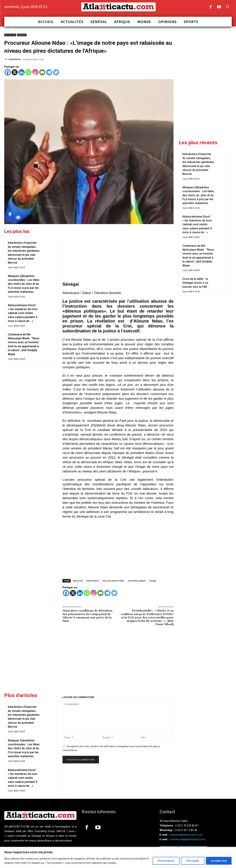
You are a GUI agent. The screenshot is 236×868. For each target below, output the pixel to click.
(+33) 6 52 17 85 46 (186, 830)
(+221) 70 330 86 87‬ (187, 826)
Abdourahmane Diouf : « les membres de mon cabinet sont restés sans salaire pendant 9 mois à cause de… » (23, 313)
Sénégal (22, 35)
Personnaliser (166, 861)
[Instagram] (35, 72)
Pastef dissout (92, 581)
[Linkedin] (22, 72)
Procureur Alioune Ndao (113, 581)
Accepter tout (219, 861)
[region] (118, 857)
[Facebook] (8, 72)
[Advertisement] (118, 253)
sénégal (153, 581)
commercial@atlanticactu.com (187, 839)
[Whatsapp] (28, 72)
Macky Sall (78, 581)
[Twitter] (56, 72)
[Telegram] (49, 72)
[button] (228, 6)
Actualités (10, 35)
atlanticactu (14, 59)
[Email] (42, 72)
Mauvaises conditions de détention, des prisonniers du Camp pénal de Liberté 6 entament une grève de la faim (88, 616)
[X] (15, 72)
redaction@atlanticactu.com (186, 835)
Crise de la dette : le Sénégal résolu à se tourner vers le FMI (195, 283)
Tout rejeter (193, 861)
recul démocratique (137, 581)
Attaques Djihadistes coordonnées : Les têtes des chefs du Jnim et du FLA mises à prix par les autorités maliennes (24, 284)
